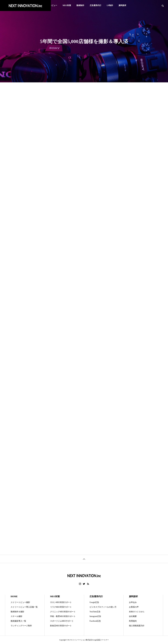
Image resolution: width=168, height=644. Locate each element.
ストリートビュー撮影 (20, 602)
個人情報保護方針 (137, 626)
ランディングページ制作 (21, 626)
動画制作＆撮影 (17, 612)
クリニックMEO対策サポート (63, 612)
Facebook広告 (95, 621)
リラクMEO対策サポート (61, 607)
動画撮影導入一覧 (18, 621)
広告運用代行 (95, 5)
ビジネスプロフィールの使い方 (103, 607)
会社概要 (133, 616)
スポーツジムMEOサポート (62, 621)
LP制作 (110, 5)
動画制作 (80, 5)
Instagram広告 (95, 616)
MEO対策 (67, 5)
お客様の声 (134, 607)
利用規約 (133, 621)
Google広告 (94, 602)
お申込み (133, 602)
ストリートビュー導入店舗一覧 (24, 607)
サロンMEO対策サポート (61, 602)
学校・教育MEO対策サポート (63, 616)
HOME (14, 596)
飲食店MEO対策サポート (61, 626)
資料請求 (122, 5)
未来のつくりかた (137, 612)
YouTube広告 (95, 612)
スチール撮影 (16, 616)
